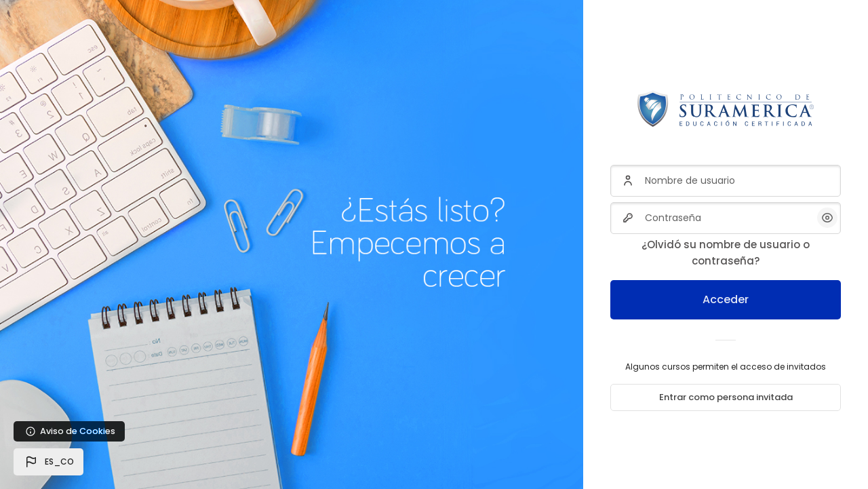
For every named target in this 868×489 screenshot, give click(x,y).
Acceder (726, 299)
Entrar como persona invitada (726, 397)
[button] (48, 462)
